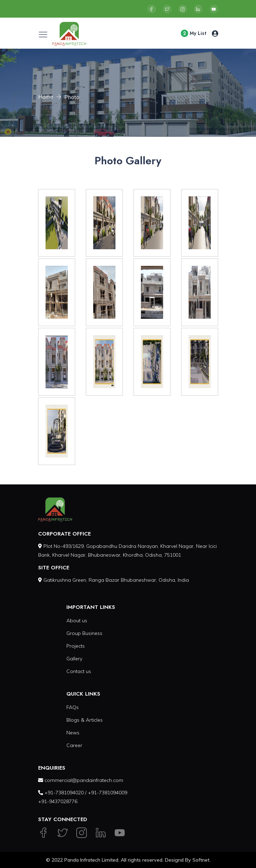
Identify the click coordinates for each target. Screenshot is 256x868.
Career (74, 745)
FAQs (73, 707)
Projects (76, 646)
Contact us (79, 671)
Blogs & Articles (85, 720)
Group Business (84, 633)
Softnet (201, 860)
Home (46, 97)
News (73, 733)
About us (77, 621)
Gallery (74, 659)
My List (194, 33)
